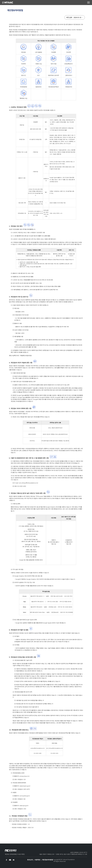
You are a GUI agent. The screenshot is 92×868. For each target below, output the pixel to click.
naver (13, 860)
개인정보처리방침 (48, 860)
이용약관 (37, 860)
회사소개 (30, 860)
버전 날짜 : (70, 17)
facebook (6, 860)
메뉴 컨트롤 (88, 3)
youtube (10, 860)
